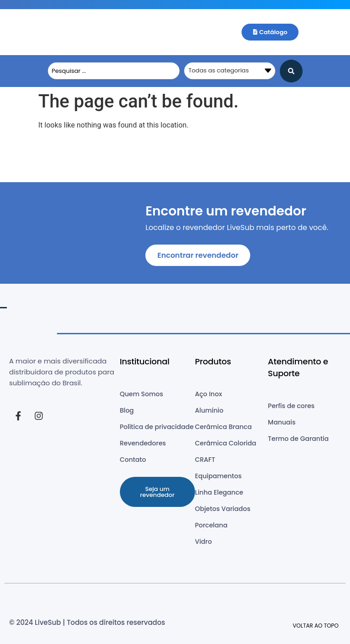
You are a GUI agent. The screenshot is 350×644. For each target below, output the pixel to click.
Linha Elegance (219, 492)
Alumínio (209, 410)
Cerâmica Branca (224, 427)
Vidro (203, 542)
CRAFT (205, 460)
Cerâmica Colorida (226, 443)
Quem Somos (142, 394)
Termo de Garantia (298, 439)
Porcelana (211, 525)
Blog (127, 410)
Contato (133, 460)
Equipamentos (218, 476)
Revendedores (143, 443)
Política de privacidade (157, 427)
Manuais (282, 422)
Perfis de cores (291, 406)
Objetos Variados (223, 509)
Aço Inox (208, 394)
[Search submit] (291, 71)
